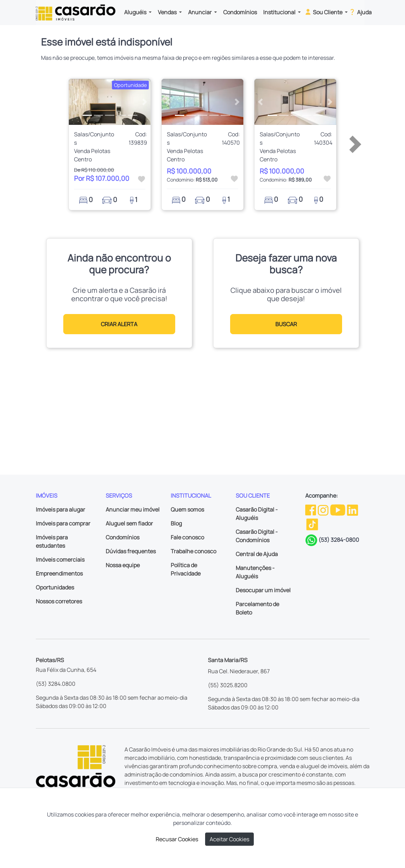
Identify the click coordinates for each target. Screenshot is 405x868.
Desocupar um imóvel (263, 590)
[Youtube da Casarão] (338, 509)
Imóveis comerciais (60, 560)
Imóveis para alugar (60, 509)
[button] (75, 102)
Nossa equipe (123, 565)
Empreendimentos (59, 573)
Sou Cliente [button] (324, 12)
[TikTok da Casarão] (312, 524)
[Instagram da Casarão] (324, 509)
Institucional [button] (280, 12)
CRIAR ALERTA (119, 324)
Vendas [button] (168, 12)
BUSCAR (286, 324)
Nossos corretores (59, 601)
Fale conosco (187, 537)
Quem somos (187, 509)
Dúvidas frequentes (131, 551)
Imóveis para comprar (63, 523)
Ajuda (360, 12)
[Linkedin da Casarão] (353, 509)
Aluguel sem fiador (129, 523)
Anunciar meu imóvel (133, 509)
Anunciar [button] (200, 12)
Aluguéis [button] (136, 12)
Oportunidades (55, 587)
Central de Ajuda (257, 554)
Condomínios (240, 12)
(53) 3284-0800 (339, 540)
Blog (176, 523)
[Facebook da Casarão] (311, 509)
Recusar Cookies (177, 839)
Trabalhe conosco (193, 551)
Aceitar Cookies (229, 839)
